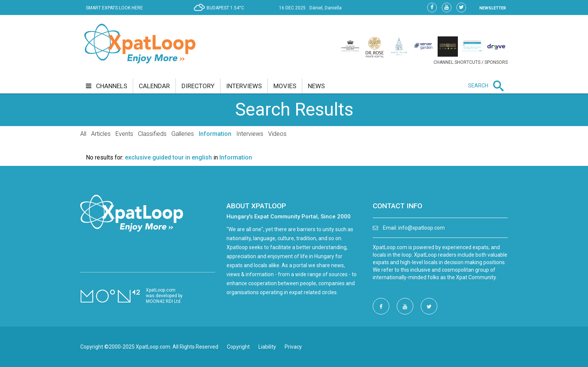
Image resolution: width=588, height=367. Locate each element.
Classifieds (152, 134)
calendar (154, 86)
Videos (277, 134)
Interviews (250, 134)
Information (215, 134)
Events (124, 134)
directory (198, 86)
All (83, 134)
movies (285, 86)
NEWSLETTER (493, 8)
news (316, 86)
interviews (244, 86)
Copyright (238, 347)
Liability (267, 347)
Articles (101, 134)
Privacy (293, 347)
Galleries (183, 134)
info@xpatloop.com (421, 228)
